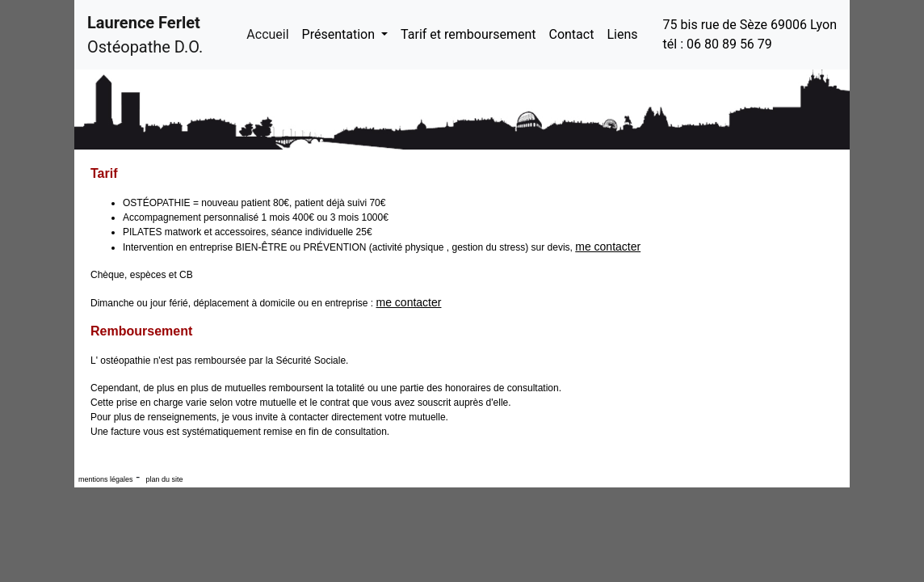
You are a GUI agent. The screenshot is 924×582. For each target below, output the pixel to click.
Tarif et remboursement (468, 34)
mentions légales (106, 479)
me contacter (608, 247)
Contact (571, 34)
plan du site (164, 479)
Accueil (271, 34)
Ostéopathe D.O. (145, 35)
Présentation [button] (340, 34)
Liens (622, 34)
